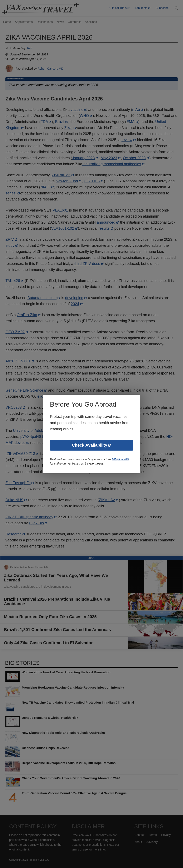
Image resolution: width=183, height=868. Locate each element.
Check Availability (90, 445)
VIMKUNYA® (122, 460)
